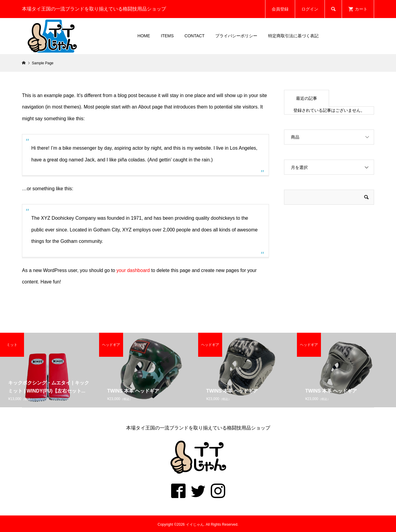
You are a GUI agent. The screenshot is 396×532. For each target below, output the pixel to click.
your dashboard (133, 270)
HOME (144, 36)
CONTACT (195, 36)
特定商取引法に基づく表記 (293, 36)
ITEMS (167, 36)
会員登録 (280, 9)
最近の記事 (307, 98)
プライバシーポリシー (236, 36)
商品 (295, 137)
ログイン (310, 9)
